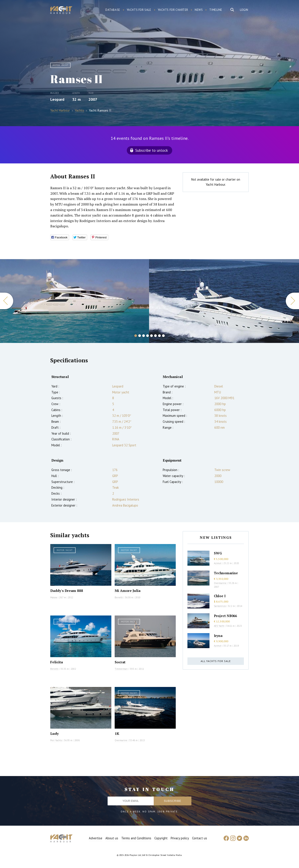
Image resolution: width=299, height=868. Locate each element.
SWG (218, 553)
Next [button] (292, 301)
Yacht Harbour (61, 11)
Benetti (119, 597)
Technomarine (226, 573)
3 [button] (144, 336)
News (199, 10)
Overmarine (121, 740)
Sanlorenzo (220, 606)
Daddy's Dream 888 (67, 591)
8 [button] (163, 336)
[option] (75, 301)
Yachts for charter (173, 10)
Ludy (54, 733)
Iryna (218, 636)
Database (113, 10)
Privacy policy (180, 838)
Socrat (120, 662)
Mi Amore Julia (128, 591)
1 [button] (136, 336)
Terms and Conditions (136, 838)
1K (117, 733)
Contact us (200, 838)
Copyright (161, 838)
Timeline (216, 10)
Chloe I (220, 596)
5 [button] (151, 336)
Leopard (57, 99)
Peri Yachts (56, 740)
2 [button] (140, 336)
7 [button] (159, 336)
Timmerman (121, 669)
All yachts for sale (216, 661)
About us (112, 838)
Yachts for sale (139, 10)
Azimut (218, 563)
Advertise (96, 838)
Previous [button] (7, 301)
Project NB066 (225, 616)
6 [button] (155, 336)
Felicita (57, 662)
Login (244, 10)
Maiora (54, 597)
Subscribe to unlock (151, 150)
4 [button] (148, 336)
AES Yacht (219, 626)
